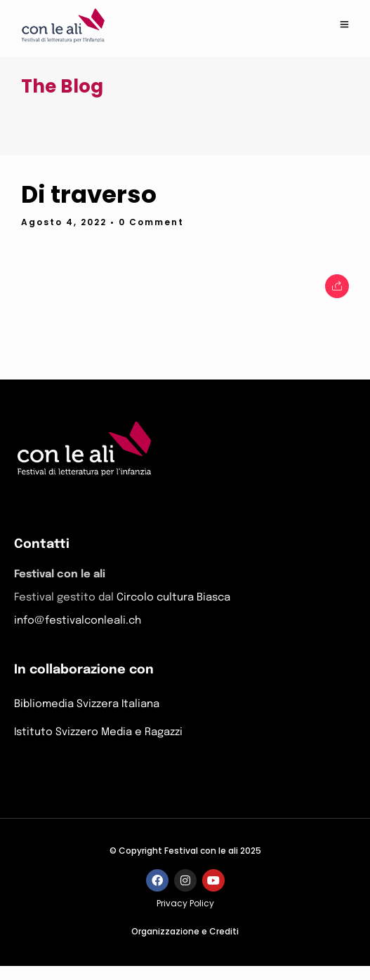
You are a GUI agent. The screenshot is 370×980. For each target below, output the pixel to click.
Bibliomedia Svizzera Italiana (87, 704)
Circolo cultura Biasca (173, 598)
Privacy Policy (185, 903)
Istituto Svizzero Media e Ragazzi (98, 732)
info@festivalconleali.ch (78, 621)
